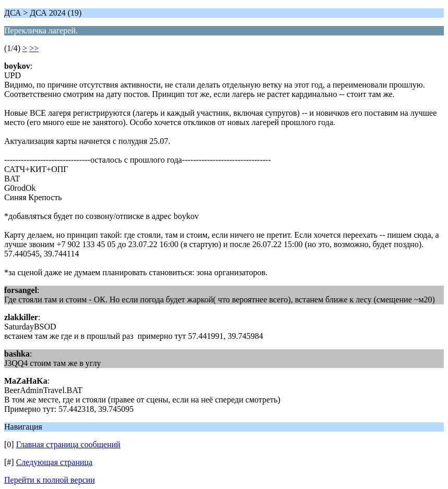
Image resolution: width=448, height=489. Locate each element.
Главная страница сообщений (68, 444)
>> (34, 48)
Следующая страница (55, 462)
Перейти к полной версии (50, 480)
